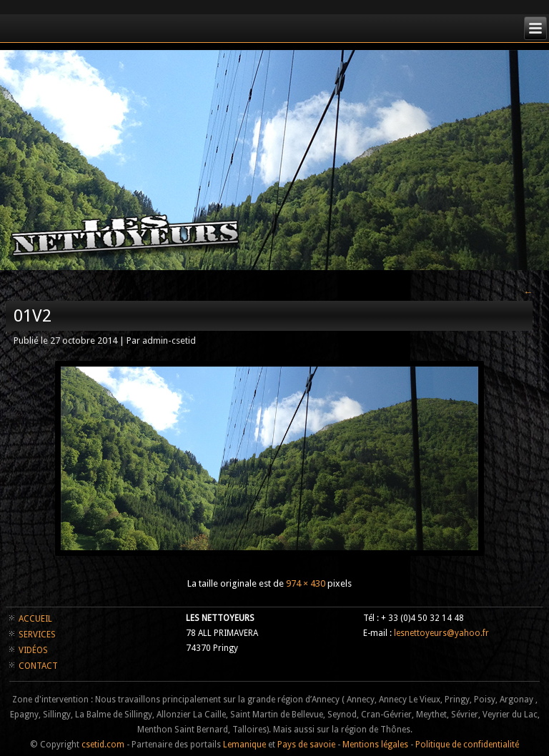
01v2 (33, 316)
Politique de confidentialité (467, 745)
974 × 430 (306, 583)
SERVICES (37, 635)
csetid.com (103, 745)
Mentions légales (375, 745)
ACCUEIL (35, 619)
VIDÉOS (33, 650)
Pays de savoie (306, 745)
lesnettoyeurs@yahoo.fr (441, 633)
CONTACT (38, 666)
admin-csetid (169, 340)
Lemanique (244, 745)
